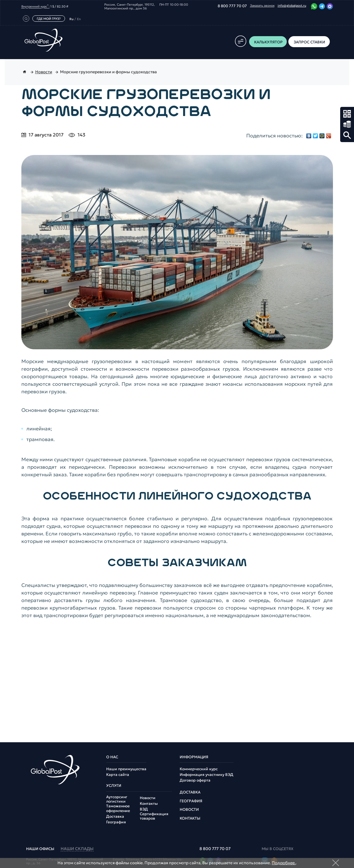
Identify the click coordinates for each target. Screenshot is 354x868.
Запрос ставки (347, 124)
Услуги (114, 786)
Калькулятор (347, 114)
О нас (112, 757)
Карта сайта (118, 775)
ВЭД (144, 809)
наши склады (77, 849)
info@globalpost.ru (292, 6)
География (116, 822)
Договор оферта (195, 780)
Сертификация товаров (154, 816)
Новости (148, 798)
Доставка (115, 816)
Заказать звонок (262, 6)
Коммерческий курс (199, 769)
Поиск (347, 135)
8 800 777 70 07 (232, 6)
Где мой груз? (49, 19)
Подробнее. (284, 863)
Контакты (149, 804)
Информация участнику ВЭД (207, 775)
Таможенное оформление (118, 808)
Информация (194, 757)
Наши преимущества (126, 769)
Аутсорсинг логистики (117, 799)
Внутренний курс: (35, 6)
